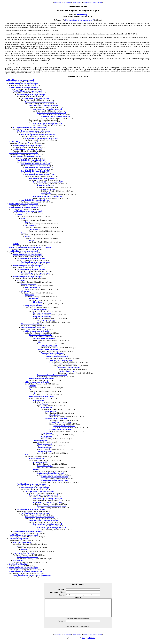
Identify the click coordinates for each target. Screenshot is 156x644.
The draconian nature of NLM (32, 324)
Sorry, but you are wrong (34, 306)
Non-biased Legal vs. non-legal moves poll (79, 20)
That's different (31, 226)
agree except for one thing (22, 542)
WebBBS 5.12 (91, 642)
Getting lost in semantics (46, 186)
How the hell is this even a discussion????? (24, 153)
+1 (30, 389)
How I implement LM (29, 284)
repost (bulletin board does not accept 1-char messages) (32, 575)
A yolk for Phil (46, 193)
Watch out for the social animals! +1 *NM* (52, 375)
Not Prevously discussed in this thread (50, 473)
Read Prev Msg (87, 2)
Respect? (36, 469)
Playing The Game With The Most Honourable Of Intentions (30, 247)
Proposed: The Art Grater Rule (56, 418)
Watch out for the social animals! (41, 335)
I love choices (22, 280)
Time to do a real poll (41, 440)
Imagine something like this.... (19, 539)
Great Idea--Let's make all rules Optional (48, 502)
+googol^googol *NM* (49, 346)
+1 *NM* (16, 244)
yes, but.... (20, 546)
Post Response (67, 2)
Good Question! (39, 400)
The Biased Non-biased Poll (18, 564)
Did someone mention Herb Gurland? (34, 328)
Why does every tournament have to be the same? (30, 127)
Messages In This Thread (78, 76)
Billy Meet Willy (19, 560)
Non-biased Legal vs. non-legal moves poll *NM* (26, 571)
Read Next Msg (98, 2)
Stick (83, 642)
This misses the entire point (67, 371)
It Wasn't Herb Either (33, 455)
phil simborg (82, 15)
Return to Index (77, 2)
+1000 (39, 342)
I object (20, 215)
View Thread (58, 2)
